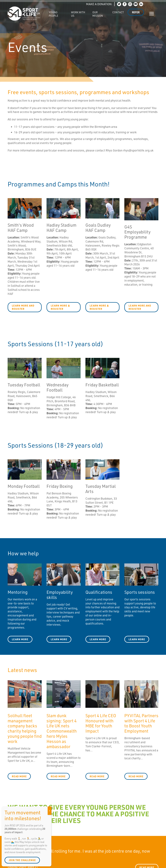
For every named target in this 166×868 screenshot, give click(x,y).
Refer (136, 12)
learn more (59, 639)
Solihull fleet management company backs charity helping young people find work (25, 728)
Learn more (20, 639)
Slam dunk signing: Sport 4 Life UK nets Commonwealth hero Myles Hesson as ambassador (62, 731)
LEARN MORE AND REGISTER (23, 307)
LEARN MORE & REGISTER (60, 307)
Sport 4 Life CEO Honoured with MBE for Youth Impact (101, 723)
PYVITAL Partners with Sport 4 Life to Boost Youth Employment (141, 723)
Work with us (78, 14)
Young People (53, 14)
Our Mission (98, 14)
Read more (19, 776)
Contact (118, 12)
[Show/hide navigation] (152, 14)
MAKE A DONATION (99, 4)
